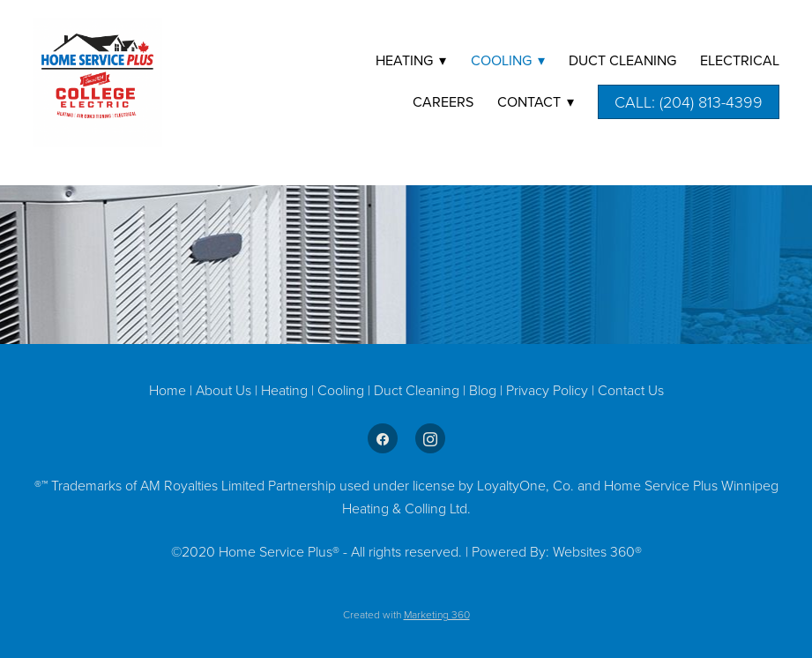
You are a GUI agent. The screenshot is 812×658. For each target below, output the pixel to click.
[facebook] (383, 438)
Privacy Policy (547, 390)
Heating (286, 390)
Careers (443, 101)
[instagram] (430, 438)
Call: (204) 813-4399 (689, 101)
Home (169, 390)
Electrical (740, 60)
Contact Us (631, 390)
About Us (223, 390)
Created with (406, 614)
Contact (536, 101)
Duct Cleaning (417, 390)
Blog (484, 390)
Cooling (343, 390)
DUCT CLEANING (622, 60)
